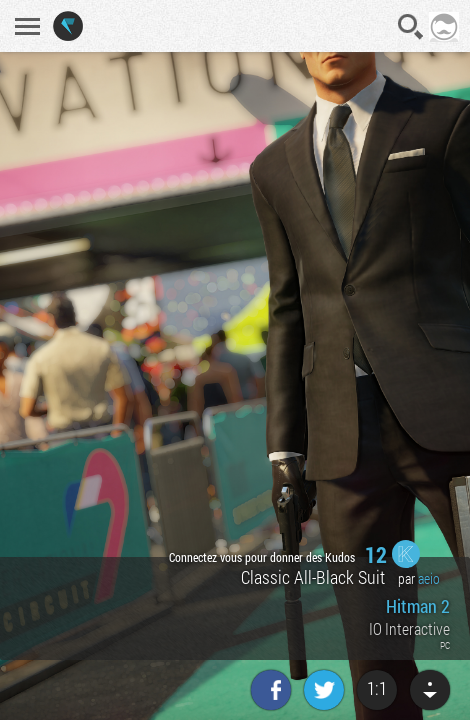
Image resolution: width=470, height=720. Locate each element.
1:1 (377, 688)
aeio (429, 578)
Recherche (411, 27)
